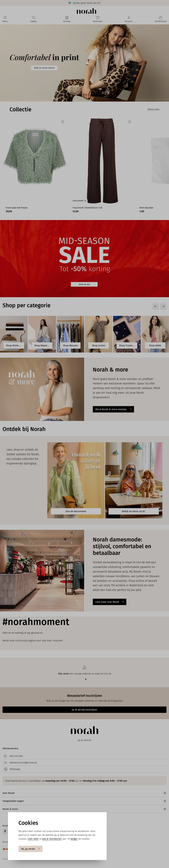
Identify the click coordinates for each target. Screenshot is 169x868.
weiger (74, 839)
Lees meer (33, 839)
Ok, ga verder (30, 849)
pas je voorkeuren (52, 839)
